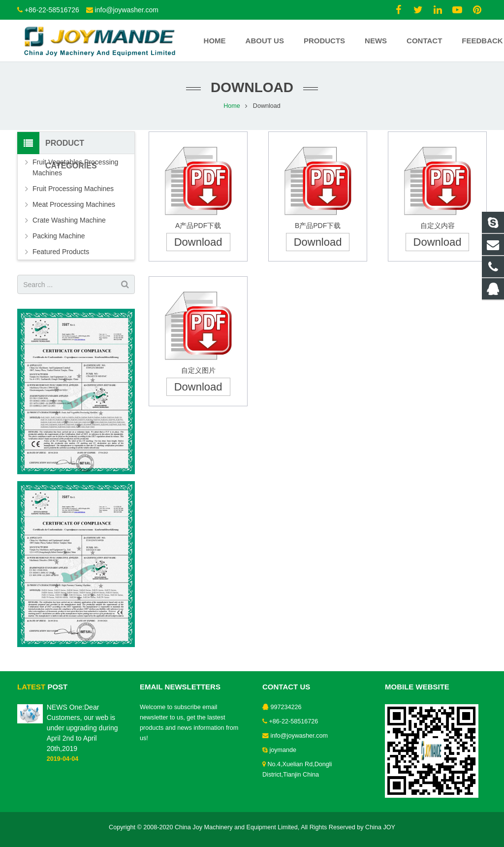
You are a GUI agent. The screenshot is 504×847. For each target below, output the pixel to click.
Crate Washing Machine (69, 220)
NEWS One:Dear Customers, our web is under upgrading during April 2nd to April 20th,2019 (82, 728)
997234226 (286, 707)
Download (198, 242)
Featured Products (61, 252)
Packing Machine (59, 236)
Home (232, 106)
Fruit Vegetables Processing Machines (75, 167)
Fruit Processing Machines (73, 189)
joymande (283, 750)
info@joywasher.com (127, 10)
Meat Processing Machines (74, 204)
